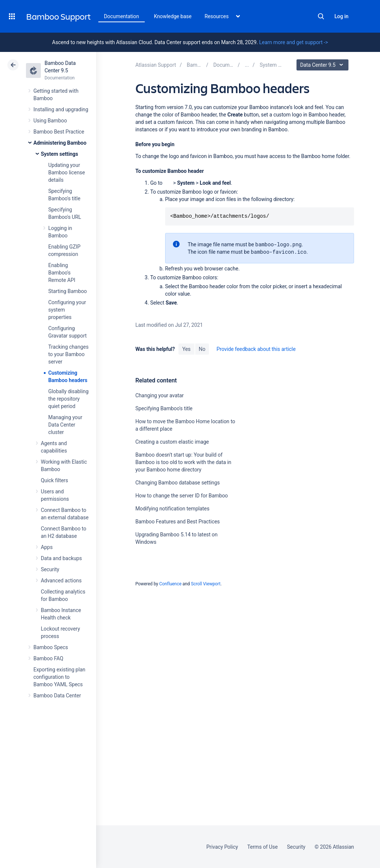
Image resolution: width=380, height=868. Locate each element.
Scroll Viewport (206, 584)
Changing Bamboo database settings (178, 483)
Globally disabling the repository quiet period (68, 399)
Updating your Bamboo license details (67, 172)
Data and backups (61, 558)
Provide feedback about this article (256, 349)
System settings (59, 154)
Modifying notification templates (173, 509)
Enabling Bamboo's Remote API (62, 273)
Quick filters (54, 480)
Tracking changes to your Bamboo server (68, 354)
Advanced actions (61, 581)
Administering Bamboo (60, 143)
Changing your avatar (160, 395)
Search (321, 16)
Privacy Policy (222, 847)
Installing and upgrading (61, 109)
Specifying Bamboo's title (164, 408)
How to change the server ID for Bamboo (182, 496)
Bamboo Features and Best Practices (178, 522)
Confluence (170, 584)
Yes (186, 349)
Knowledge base (173, 16)
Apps (47, 547)
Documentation (122, 16)
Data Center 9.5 (323, 65)
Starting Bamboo (68, 291)
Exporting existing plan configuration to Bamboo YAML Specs (59, 677)
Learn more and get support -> (293, 42)
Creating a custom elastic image (172, 442)
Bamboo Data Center (57, 696)
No (202, 349)
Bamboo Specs (51, 647)
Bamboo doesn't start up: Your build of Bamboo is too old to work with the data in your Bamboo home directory (184, 462)
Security (50, 569)
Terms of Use (262, 847)
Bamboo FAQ (48, 658)
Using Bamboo (50, 121)
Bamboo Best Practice (59, 132)
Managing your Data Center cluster (65, 425)
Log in (341, 16)
